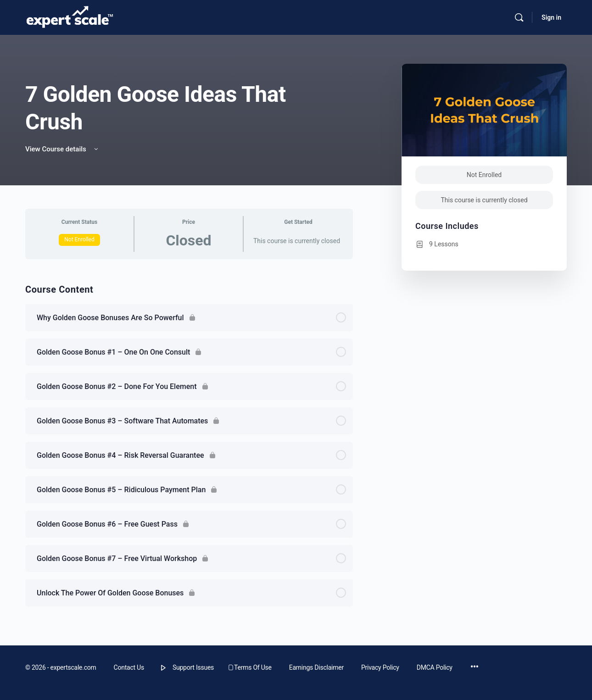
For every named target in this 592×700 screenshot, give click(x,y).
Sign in (551, 17)
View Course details (62, 149)
